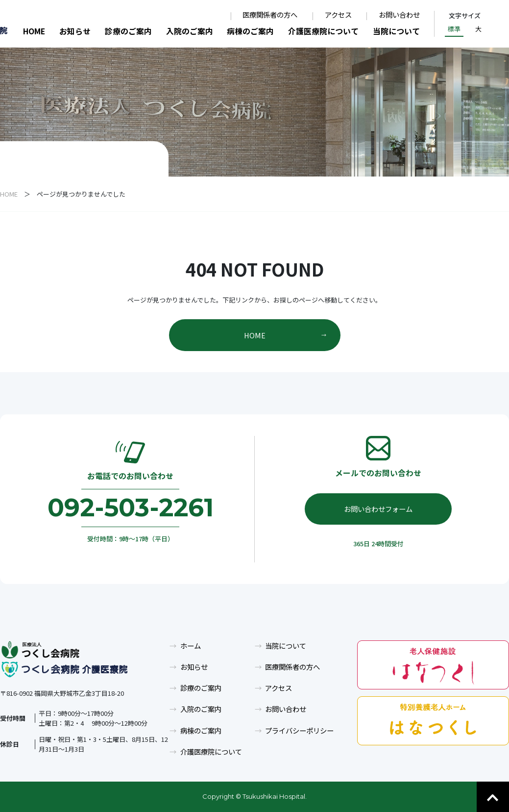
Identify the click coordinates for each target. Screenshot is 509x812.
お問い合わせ (399, 15)
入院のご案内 (190, 31)
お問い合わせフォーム (378, 509)
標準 (454, 29)
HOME (34, 31)
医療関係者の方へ (270, 15)
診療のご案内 (128, 31)
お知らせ (75, 31)
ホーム (191, 646)
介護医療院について (323, 31)
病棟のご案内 (250, 31)
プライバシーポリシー (299, 730)
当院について (396, 31)
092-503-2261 (131, 507)
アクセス (338, 15)
